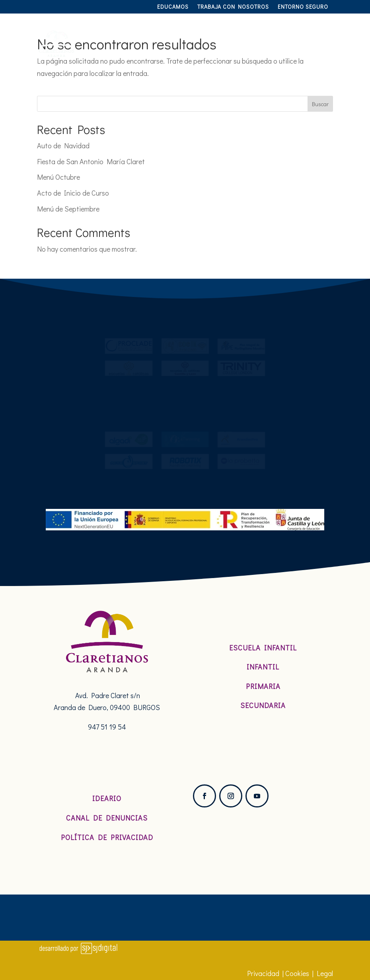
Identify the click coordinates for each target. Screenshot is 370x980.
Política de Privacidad (107, 837)
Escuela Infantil (263, 648)
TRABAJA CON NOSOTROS (233, 7)
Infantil (263, 667)
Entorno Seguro (303, 7)
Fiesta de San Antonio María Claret (91, 161)
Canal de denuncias (107, 818)
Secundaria (263, 705)
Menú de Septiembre (68, 209)
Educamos (173, 7)
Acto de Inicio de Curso (73, 193)
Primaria (263, 686)
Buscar (320, 104)
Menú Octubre (58, 177)
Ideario (107, 798)
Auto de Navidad (63, 146)
